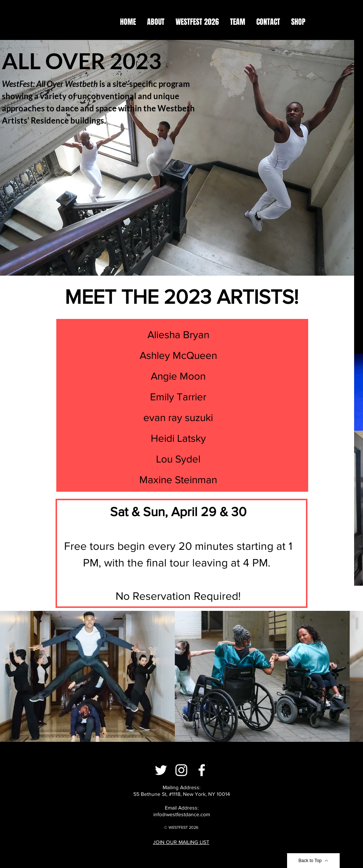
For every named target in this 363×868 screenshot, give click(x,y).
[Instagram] (181, 770)
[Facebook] (202, 770)
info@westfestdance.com (182, 814)
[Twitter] (161, 770)
